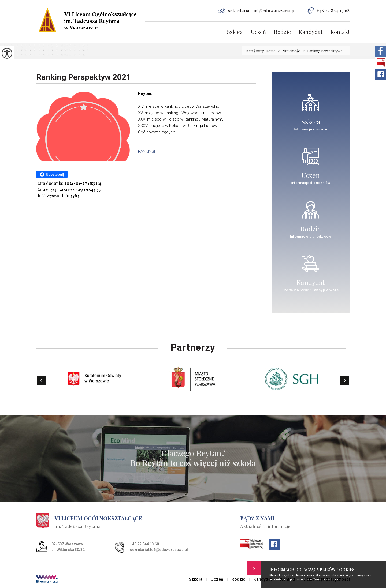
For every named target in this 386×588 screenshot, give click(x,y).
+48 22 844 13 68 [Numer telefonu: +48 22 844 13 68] (144, 544)
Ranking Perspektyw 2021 (83, 77)
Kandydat (311, 32)
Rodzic (282, 32)
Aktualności (288, 51)
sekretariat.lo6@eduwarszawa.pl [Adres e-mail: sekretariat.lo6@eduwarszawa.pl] (159, 550)
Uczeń (258, 32)
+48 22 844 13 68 (328, 11)
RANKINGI (146, 151)
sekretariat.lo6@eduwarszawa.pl (257, 11)
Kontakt (340, 32)
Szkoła (235, 32)
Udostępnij (52, 174)
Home (271, 51)
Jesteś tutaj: (256, 51)
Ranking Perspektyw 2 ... (323, 51)
